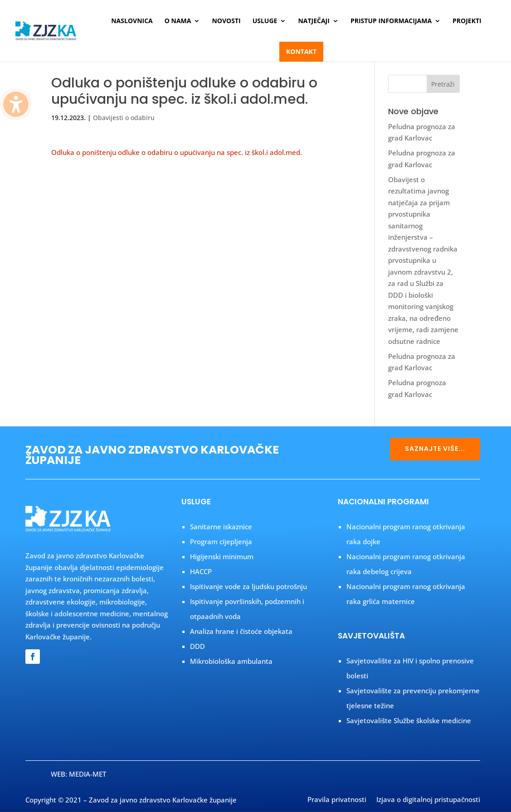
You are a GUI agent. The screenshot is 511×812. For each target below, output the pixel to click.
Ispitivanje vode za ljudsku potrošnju (248, 586)
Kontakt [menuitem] (301, 51)
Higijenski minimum (222, 556)
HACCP (201, 571)
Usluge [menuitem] (265, 21)
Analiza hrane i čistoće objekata (241, 631)
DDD (197, 646)
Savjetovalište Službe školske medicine (409, 720)
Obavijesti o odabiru (124, 118)
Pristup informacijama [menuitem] (391, 21)
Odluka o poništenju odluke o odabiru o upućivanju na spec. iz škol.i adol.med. (177, 152)
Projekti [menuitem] (467, 21)
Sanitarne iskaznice (221, 527)
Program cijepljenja (221, 541)
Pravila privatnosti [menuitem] (337, 800)
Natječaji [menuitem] (314, 21)
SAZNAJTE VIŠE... (435, 449)
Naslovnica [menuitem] (132, 21)
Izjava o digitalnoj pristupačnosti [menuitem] (428, 800)
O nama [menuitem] (178, 21)
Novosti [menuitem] (226, 21)
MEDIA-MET (88, 774)
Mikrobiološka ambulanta (231, 661)
